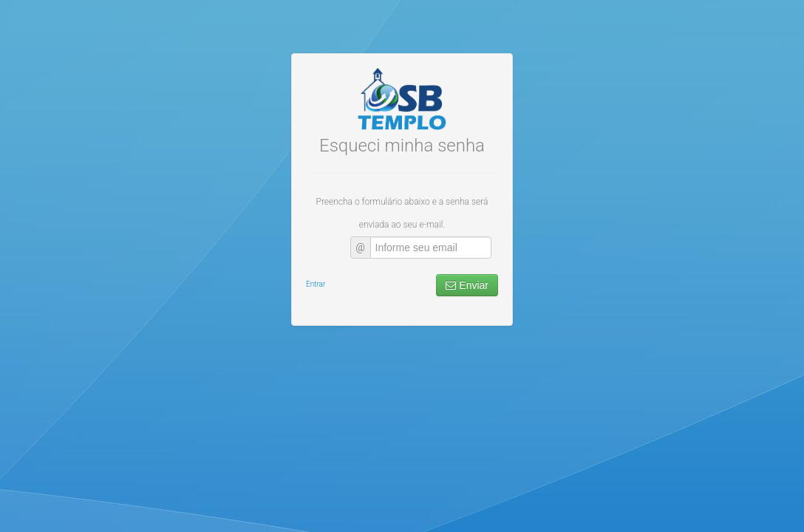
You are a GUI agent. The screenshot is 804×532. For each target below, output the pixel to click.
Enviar (467, 230)
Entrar (316, 229)
